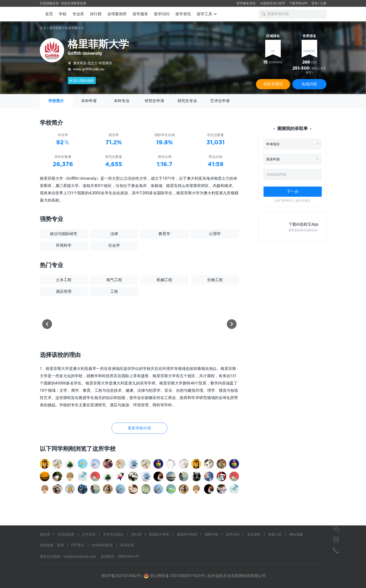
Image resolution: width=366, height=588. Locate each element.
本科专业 (122, 101)
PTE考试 (78, 545)
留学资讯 (183, 14)
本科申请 (89, 101)
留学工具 (207, 14)
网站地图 (296, 534)
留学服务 (140, 14)
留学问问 (162, 14)
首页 (49, 14)
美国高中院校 (187, 534)
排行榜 (96, 14)
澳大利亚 (56, 28)
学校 (63, 14)
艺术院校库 (66, 534)
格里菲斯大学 (75, 28)
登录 (315, 3)
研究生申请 (154, 101)
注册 (323, 3)
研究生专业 (187, 101)
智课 (60, 545)
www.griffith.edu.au (89, 69)
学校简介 (56, 101)
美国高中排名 (159, 534)
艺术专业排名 (113, 534)
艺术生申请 (220, 101)
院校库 (45, 534)
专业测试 (254, 534)
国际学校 (212, 534)
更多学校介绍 (139, 428)
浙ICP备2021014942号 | (123, 576)
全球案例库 (117, 14)
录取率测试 (273, 84)
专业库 (78, 14)
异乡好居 (127, 545)
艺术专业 (89, 534)
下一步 (293, 192)
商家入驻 (275, 534)
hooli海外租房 (102, 545)
